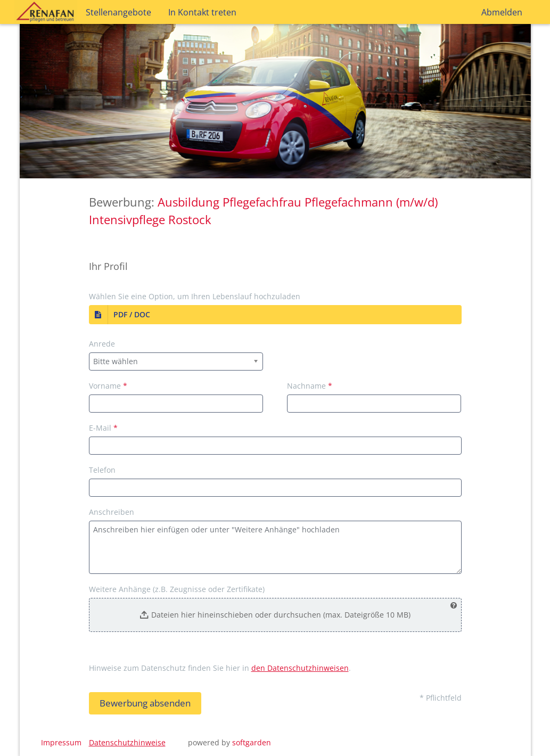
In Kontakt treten (202, 12)
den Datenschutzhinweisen (300, 668)
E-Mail (103, 428)
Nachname (310, 386)
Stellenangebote (118, 12)
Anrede (102, 344)
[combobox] (176, 361)
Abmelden (502, 12)
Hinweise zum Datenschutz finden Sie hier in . (220, 668)
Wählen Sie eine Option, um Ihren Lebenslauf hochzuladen (195, 296)
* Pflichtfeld (441, 698)
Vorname (108, 386)
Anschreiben (112, 512)
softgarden (252, 742)
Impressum (61, 742)
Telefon (102, 470)
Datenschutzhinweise (127, 742)
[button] (275, 315)
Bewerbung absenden (145, 703)
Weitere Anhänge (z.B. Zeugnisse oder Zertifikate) (177, 589)
